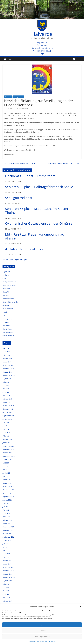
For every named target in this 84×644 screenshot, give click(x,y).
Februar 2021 (7, 561)
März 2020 (6, 598)
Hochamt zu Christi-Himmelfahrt (30, 176)
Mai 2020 (6, 591)
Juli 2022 (6, 503)
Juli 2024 (6, 422)
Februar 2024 (7, 439)
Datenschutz (44, 641)
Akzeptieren (42, 625)
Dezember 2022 (8, 486)
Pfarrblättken (7, 329)
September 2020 (9, 577)
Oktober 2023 (7, 453)
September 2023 (9, 456)
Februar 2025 (7, 399)
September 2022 (9, 497)
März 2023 (6, 476)
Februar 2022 (7, 520)
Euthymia (6, 295)
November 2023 (8, 449)
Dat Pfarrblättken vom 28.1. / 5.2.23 (20, 164)
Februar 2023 (7, 480)
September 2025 (9, 375)
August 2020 (7, 581)
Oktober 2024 (7, 412)
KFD (4, 315)
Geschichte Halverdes (10, 302)
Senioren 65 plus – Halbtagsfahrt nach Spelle (39, 187)
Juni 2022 (6, 507)
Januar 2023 (7, 483)
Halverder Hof (8, 309)
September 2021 (9, 537)
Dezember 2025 (8, 365)
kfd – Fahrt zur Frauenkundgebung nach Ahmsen (35, 236)
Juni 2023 (6, 466)
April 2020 (6, 594)
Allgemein (8, 97)
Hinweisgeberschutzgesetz (42, 48)
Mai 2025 (6, 389)
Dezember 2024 (8, 406)
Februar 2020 (7, 601)
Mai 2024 (6, 429)
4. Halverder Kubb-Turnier (25, 249)
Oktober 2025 (7, 372)
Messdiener (7, 326)
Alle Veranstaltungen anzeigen (15, 259)
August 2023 (7, 460)
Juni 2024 (6, 426)
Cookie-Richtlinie (34, 641)
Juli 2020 (6, 584)
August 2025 (7, 379)
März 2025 (6, 396)
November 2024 (8, 409)
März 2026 (6, 355)
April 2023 (6, 473)
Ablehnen (42, 631)
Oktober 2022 (7, 493)
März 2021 (6, 557)
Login (42, 54)
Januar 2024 (7, 443)
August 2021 (7, 540)
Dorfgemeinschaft (9, 282)
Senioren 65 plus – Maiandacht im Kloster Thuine (37, 211)
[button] (81, 606)
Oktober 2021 (7, 534)
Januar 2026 (7, 362)
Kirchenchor (7, 322)
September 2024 (9, 416)
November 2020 (8, 571)
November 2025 (8, 369)
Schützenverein (8, 336)
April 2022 (6, 513)
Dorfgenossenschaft (10, 285)
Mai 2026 (6, 348)
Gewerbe (6, 305)
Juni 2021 (6, 547)
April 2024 (6, 433)
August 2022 (7, 500)
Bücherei (6, 275)
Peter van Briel (23, 108)
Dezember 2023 (8, 446)
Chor (4, 278)
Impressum (52, 641)
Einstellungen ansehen (42, 637)
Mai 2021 (6, 550)
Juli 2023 (6, 463)
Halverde (42, 34)
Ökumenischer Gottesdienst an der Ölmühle (39, 223)
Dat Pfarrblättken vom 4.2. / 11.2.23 (64, 164)
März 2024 (6, 436)
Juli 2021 (6, 544)
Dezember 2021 (8, 527)
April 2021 (6, 554)
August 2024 (7, 419)
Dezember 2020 (8, 567)
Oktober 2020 (7, 574)
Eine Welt (6, 292)
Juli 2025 (6, 382)
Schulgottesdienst (19, 198)
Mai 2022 (6, 510)
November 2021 (8, 530)
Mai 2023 (6, 470)
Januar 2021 (7, 564)
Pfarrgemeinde (19, 97)
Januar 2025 (7, 402)
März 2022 (6, 517)
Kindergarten (7, 319)
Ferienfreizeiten (8, 299)
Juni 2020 (6, 587)
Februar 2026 (7, 358)
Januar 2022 (7, 523)
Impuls (5, 312)
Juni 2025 (6, 385)
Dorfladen (6, 289)
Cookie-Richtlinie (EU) (42, 51)
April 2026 (6, 352)
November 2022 (8, 490)
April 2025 (6, 392)
